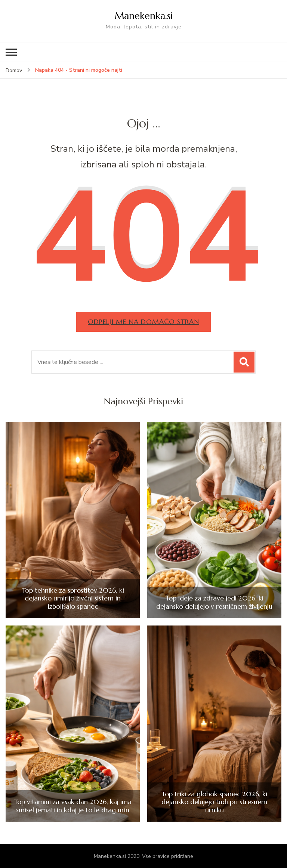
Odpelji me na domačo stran (143, 322)
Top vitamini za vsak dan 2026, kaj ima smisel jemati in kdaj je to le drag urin (73, 806)
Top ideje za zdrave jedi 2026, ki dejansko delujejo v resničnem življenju (214, 602)
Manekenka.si (144, 16)
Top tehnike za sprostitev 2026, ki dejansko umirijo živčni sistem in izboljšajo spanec (73, 598)
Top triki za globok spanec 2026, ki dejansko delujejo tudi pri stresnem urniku (214, 802)
